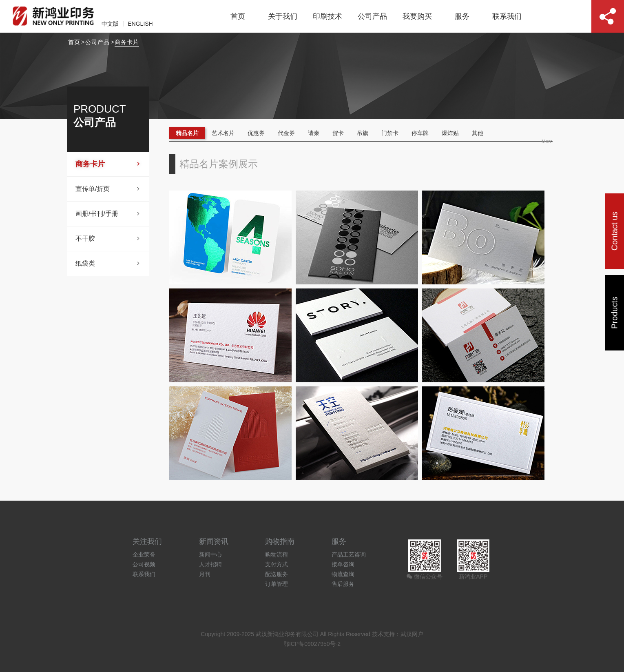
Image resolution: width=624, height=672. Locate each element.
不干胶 (108, 239)
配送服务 (277, 574)
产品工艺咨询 (349, 554)
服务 (462, 16)
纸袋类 (108, 264)
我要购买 (417, 16)
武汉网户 (412, 634)
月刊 (205, 574)
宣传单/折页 (108, 189)
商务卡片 (127, 42)
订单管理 (277, 584)
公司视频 (144, 564)
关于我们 (283, 16)
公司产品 (372, 16)
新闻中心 (210, 554)
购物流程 (277, 554)
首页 (238, 16)
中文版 (110, 24)
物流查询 (343, 574)
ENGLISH (140, 24)
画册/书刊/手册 (108, 214)
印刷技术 (327, 16)
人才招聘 (210, 564)
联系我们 (507, 16)
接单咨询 (343, 564)
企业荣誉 (144, 554)
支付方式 (277, 564)
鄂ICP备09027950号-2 (312, 644)
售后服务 (343, 584)
